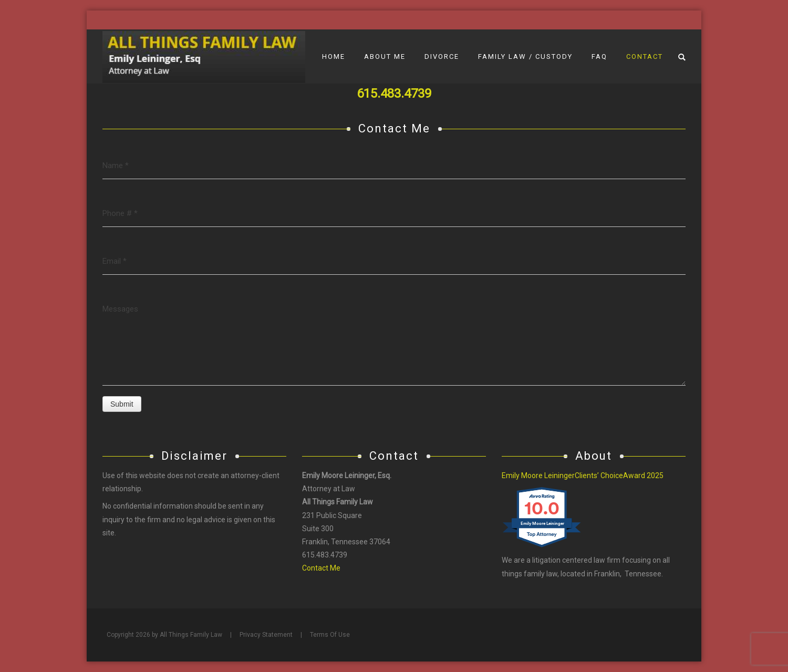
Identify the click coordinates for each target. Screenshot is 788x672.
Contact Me (321, 568)
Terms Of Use (330, 635)
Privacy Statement (266, 635)
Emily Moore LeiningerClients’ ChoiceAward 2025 (583, 475)
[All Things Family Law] (204, 56)
